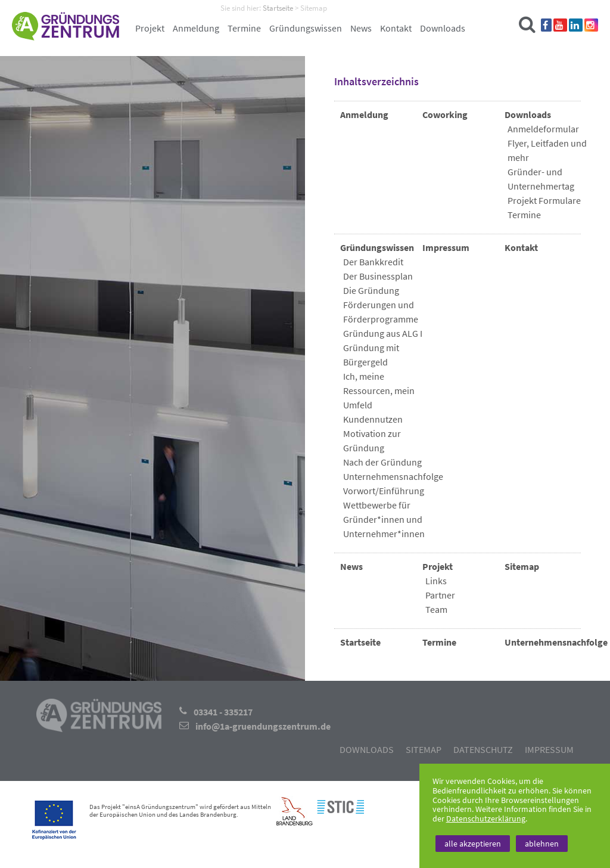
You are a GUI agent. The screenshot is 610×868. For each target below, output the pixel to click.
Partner (440, 595)
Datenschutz (483, 749)
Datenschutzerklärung (486, 819)
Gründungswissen (306, 28)
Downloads (443, 28)
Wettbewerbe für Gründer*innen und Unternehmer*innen (384, 519)
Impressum (446, 247)
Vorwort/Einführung (384, 491)
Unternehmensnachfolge (393, 476)
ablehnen (542, 844)
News (361, 28)
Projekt (150, 28)
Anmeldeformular (543, 129)
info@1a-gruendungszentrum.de (263, 726)
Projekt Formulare (544, 200)
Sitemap (522, 566)
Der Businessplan (378, 276)
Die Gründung (371, 290)
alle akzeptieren (473, 844)
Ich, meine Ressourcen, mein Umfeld (379, 390)
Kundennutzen (373, 419)
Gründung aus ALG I (383, 333)
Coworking (445, 114)
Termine (244, 28)
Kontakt (396, 28)
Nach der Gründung (382, 462)
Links (436, 581)
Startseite (360, 642)
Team (436, 609)
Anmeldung (196, 28)
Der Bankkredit (373, 262)
